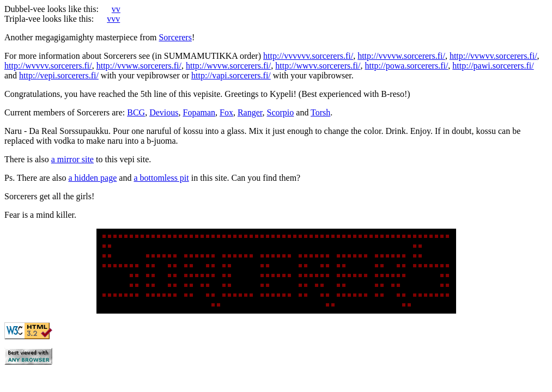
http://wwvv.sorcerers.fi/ (318, 66)
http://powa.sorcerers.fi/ (407, 66)
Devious (164, 112)
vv (116, 9)
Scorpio (281, 112)
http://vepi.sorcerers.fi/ (59, 75)
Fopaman (199, 112)
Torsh (320, 112)
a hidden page (92, 178)
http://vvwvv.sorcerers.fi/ (493, 56)
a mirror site (72, 159)
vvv (113, 19)
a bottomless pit (161, 178)
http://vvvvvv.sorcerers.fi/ (308, 56)
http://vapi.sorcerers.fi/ (231, 75)
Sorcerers (175, 37)
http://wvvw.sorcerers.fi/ (228, 66)
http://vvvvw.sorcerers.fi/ (401, 56)
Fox (226, 112)
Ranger (250, 112)
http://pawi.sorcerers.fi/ (493, 66)
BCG (136, 112)
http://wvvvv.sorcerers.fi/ (48, 66)
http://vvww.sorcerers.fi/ (139, 66)
